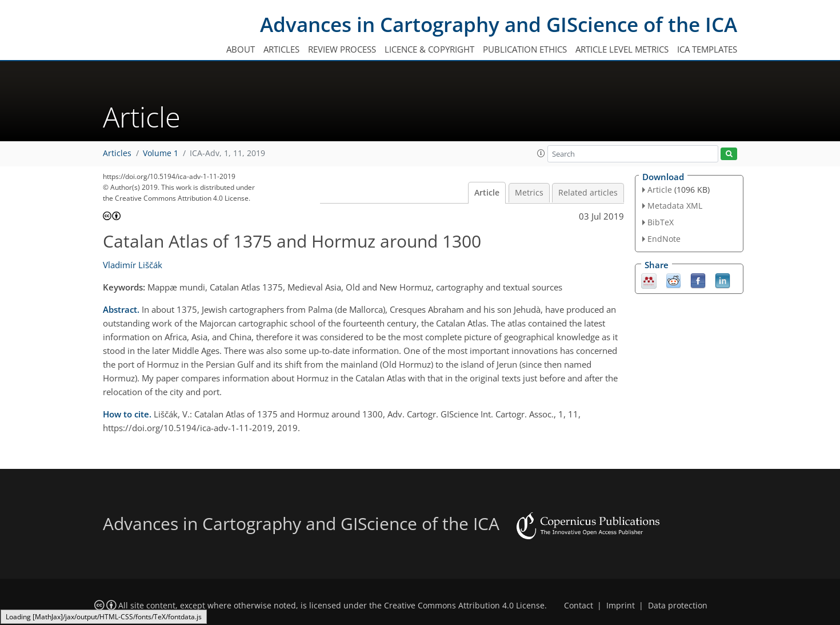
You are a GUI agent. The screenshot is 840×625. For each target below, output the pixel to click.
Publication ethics (525, 49)
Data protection (678, 606)
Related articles (588, 193)
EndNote (664, 239)
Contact (579, 606)
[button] (541, 153)
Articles (281, 49)
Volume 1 (161, 153)
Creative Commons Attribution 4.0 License (464, 606)
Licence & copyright (429, 49)
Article (487, 193)
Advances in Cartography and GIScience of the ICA (499, 24)
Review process (342, 49)
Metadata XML (675, 206)
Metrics (529, 193)
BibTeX (661, 222)
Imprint (621, 606)
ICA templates (707, 49)
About (241, 49)
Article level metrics (622, 49)
